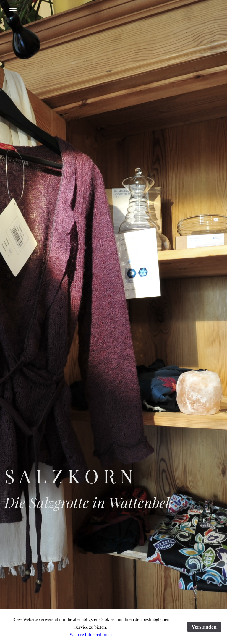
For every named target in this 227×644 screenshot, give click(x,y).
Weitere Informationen (91, 634)
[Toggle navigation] (13, 11)
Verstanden (204, 627)
